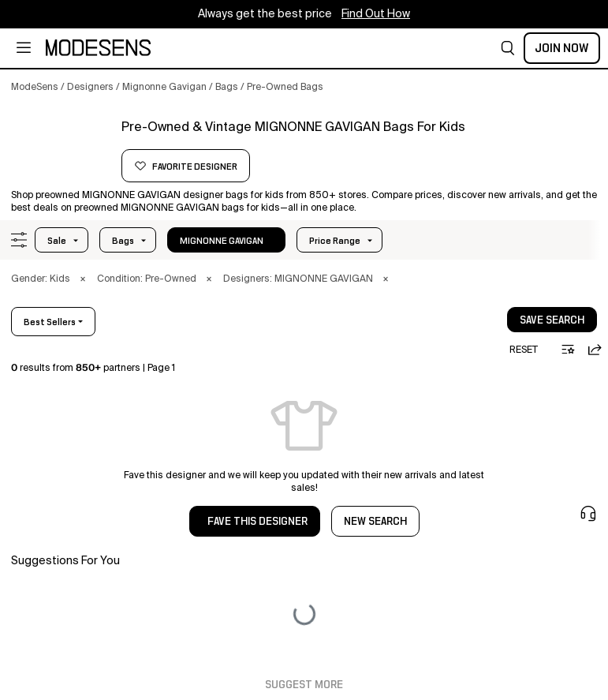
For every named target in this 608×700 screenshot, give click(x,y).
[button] (508, 48)
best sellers (50, 322)
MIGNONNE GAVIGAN (222, 241)
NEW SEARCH (375, 522)
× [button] (83, 279)
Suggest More (304, 685)
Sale (57, 241)
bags (123, 241)
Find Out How (376, 14)
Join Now (562, 48)
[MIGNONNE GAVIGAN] (61, 148)
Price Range (335, 241)
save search (552, 320)
